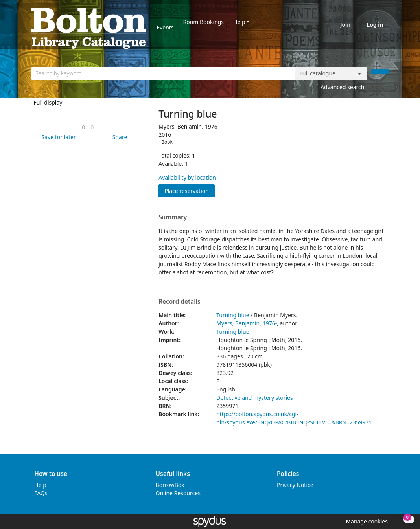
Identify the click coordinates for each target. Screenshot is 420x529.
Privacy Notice (295, 485)
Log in (375, 25)
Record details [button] (179, 302)
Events (165, 27)
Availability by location (187, 177)
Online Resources (178, 493)
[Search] (380, 72)
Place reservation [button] (190, 190)
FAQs (41, 493)
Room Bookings (204, 22)
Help (239, 22)
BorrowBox (170, 485)
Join (345, 25)
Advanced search (342, 87)
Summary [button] (173, 217)
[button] (57, 137)
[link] (83, 127)
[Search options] (331, 73)
